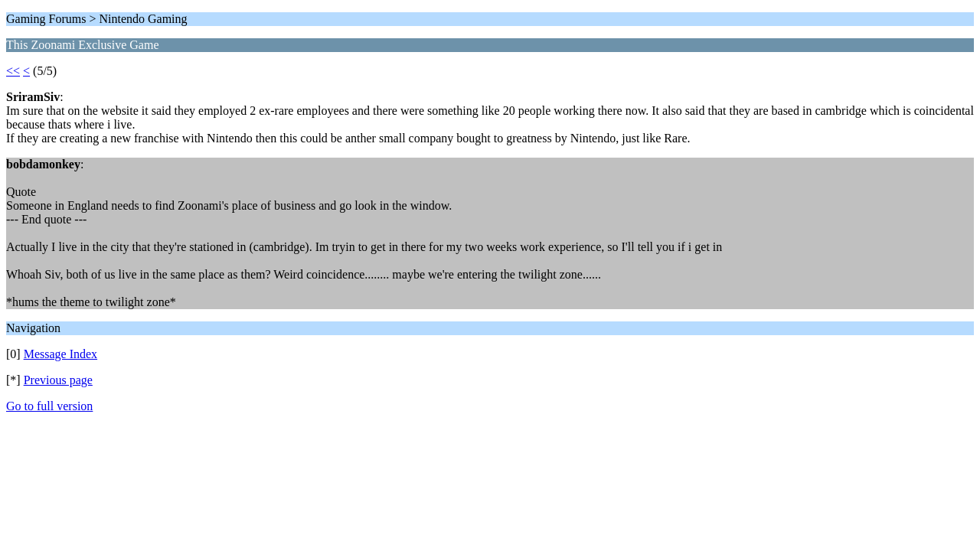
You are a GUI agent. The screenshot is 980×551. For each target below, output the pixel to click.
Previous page (58, 380)
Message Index (60, 354)
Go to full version (49, 406)
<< (13, 71)
